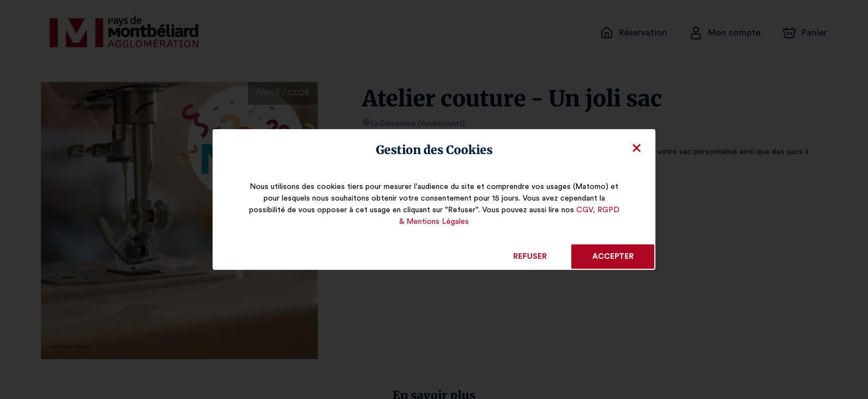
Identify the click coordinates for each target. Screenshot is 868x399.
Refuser (530, 257)
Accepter (613, 257)
